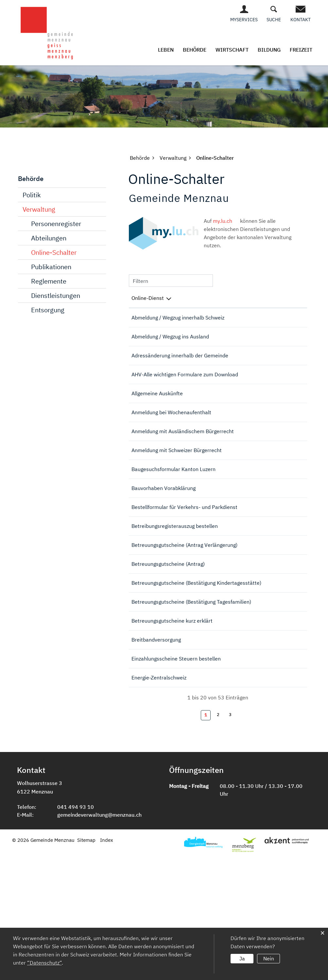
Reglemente (49, 281)
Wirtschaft (232, 50)
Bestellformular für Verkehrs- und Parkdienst (184, 581)
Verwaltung (39, 209)
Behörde (195, 50)
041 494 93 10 (76, 926)
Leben (166, 50)
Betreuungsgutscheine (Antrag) (168, 650)
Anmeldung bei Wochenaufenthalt (171, 456)
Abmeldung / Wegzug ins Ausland (170, 345)
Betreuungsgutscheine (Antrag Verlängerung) (184, 629)
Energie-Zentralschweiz (159, 795)
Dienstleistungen (56, 295)
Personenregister (56, 224)
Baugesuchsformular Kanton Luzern (173, 539)
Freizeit (301, 50)
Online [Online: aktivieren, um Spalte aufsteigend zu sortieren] (250, 298)
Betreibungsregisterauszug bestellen (175, 602)
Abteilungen (49, 238)
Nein (269, 958)
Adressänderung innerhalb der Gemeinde (180, 373)
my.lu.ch (226, 221)
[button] (140, 158)
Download (292, 581)
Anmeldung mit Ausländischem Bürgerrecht (183, 483)
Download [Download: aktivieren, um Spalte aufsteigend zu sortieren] (285, 298)
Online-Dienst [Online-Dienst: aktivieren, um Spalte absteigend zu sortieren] (148, 298)
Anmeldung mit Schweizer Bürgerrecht (177, 511)
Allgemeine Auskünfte (157, 428)
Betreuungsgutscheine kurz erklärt (172, 726)
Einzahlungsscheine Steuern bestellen (176, 767)
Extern (292, 401)
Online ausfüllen (257, 322)
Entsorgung (48, 310)
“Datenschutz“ (44, 963)
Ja (242, 958)
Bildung (269, 50)
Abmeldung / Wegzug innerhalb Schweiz (178, 318)
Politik (32, 195)
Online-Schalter (54, 252)
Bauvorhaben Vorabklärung (164, 560)
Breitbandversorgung (156, 746)
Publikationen (51, 267)
